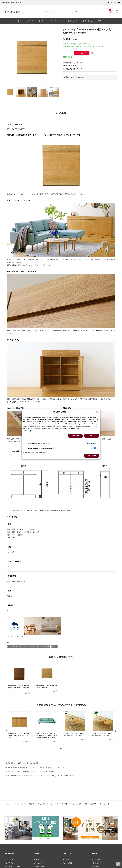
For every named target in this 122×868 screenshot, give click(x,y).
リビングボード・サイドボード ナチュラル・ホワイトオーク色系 (28, 647)
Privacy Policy (27, 431)
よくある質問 (96, 861)
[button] (60, 750)
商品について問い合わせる (75, 78)
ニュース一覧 (9, 861)
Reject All (75, 436)
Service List (46, 444)
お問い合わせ (96, 865)
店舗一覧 (37, 861)
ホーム (7, 805)
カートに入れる (81, 54)
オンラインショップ (20, 805)
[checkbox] (94, 448)
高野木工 (54, 647)
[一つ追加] (71, 53)
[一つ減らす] (71, 55)
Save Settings (92, 456)
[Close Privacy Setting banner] (97, 412)
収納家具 (33, 805)
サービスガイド (39, 865)
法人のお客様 (67, 865)
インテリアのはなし (11, 865)
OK (92, 436)
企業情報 (66, 861)
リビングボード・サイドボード (50, 805)
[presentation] (7, 732)
